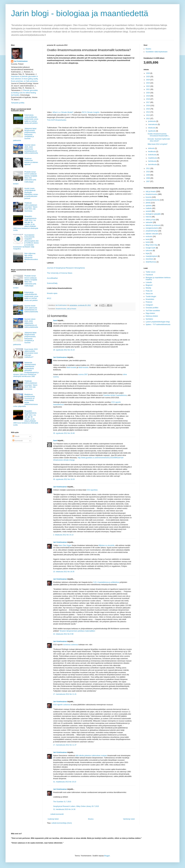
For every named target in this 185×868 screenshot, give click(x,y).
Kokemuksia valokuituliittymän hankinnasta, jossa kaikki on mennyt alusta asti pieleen (31, 119)
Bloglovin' (149, 285)
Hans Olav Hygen (65, 545)
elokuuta (152, 148)
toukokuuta (152, 155)
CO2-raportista (92, 490)
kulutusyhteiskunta (152, 200)
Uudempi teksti (53, 819)
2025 (148, 77)
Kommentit (18, 441)
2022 (148, 86)
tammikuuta (153, 164)
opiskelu (149, 206)
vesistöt (148, 211)
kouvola (148, 197)
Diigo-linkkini (150, 313)
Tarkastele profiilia (18, 103)
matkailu (149, 208)
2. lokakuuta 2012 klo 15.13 (63, 535)
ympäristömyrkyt (152, 231)
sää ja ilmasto (72, 309)
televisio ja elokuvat (153, 225)
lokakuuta (152, 128)
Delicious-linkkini (152, 316)
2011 (148, 168)
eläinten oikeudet (152, 234)
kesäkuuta (152, 151)
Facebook (149, 275)
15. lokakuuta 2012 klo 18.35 (64, 572)
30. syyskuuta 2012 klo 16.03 (64, 479)
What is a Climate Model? (63, 112)
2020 (148, 93)
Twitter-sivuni (150, 272)
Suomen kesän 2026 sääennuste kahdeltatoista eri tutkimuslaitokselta (31, 309)
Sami (55, 321)
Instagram (149, 305)
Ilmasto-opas (52, 293)
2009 (148, 175)
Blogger (107, 856)
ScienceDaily (52, 283)
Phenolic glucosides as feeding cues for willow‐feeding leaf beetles (24, 93)
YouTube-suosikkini (153, 311)
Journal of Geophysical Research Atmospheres (66, 268)
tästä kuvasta (71, 367)
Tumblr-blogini (151, 297)
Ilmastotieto (150, 299)
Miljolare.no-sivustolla (107, 545)
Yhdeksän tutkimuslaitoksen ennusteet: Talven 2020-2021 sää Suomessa (31, 207)
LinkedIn (149, 282)
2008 (148, 178)
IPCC (49, 298)
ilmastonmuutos (61, 309)
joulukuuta (152, 121)
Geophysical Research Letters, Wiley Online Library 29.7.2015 (76, 806)
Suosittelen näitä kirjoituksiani (156, 52)
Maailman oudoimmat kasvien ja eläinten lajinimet (31, 161)
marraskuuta (153, 124)
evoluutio (149, 236)
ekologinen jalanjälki (153, 214)
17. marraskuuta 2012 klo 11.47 (65, 745)
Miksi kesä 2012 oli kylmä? (158, 144)
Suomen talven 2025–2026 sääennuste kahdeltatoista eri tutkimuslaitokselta (31, 149)
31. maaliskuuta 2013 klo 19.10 (65, 782)
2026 (148, 73)
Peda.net (149, 291)
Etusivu (91, 819)
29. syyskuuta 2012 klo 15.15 (64, 350)
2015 (148, 109)
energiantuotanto (152, 228)
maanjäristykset (151, 256)
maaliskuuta (153, 158)
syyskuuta (152, 131)
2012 (148, 119)
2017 (148, 102)
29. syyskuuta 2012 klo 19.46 (64, 433)
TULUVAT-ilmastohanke (57, 120)
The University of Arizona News (60, 273)
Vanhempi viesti (129, 819)
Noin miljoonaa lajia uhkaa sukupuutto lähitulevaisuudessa (31, 257)
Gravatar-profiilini (152, 308)
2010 (148, 172)
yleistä (148, 203)
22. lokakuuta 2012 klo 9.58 (63, 634)
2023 (148, 83)
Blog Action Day (152, 245)
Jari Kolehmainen (60, 357)
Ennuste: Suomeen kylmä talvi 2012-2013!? (159, 140)
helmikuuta (152, 161)
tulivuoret (149, 251)
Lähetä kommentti (57, 814)
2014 (148, 112)
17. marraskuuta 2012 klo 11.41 (65, 694)
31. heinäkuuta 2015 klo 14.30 (64, 809)
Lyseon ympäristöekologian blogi (158, 322)
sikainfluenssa (151, 262)
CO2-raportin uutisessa (62, 705)
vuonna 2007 (83, 374)
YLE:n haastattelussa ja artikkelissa (106, 582)
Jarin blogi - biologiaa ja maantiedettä (80, 13)
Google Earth (151, 248)
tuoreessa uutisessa (71, 645)
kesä (147, 239)
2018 (148, 99)
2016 (148, 106)
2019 (148, 96)
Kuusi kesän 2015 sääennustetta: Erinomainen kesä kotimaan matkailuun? (31, 353)
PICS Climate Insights (91, 112)
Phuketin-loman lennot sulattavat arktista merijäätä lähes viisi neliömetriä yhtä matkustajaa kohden (25, 178)
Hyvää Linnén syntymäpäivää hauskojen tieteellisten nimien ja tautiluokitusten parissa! (31, 193)
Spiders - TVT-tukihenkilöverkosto (158, 325)
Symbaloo (149, 319)
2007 (148, 181)
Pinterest (149, 302)
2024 (148, 80)
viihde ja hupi (150, 220)
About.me (149, 294)
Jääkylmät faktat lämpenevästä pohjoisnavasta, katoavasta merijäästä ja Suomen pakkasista (25, 135)
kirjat (147, 253)
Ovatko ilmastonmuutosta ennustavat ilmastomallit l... (159, 135)
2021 (148, 89)
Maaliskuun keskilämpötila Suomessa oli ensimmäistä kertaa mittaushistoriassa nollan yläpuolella (25, 400)
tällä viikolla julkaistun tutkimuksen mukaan (91, 756)
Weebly (148, 288)
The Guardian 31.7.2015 (62, 802)
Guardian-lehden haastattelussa (115, 395)
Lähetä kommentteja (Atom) (62, 823)
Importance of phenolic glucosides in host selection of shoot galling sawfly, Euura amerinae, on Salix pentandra (25, 79)
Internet (148, 217)
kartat (148, 242)
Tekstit (16, 436)
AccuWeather (52, 278)
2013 (148, 115)
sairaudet (149, 222)
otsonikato (149, 259)
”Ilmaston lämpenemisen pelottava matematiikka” (77, 631)
